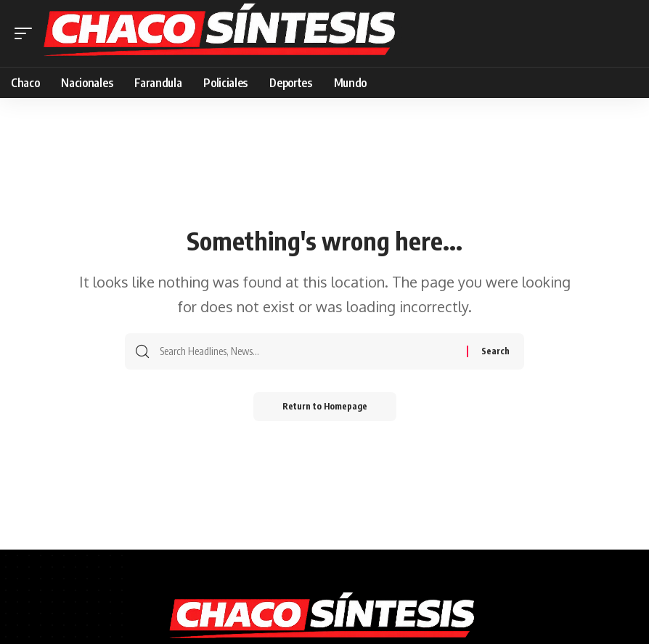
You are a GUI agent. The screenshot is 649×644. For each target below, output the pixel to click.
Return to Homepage (325, 406)
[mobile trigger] (27, 33)
